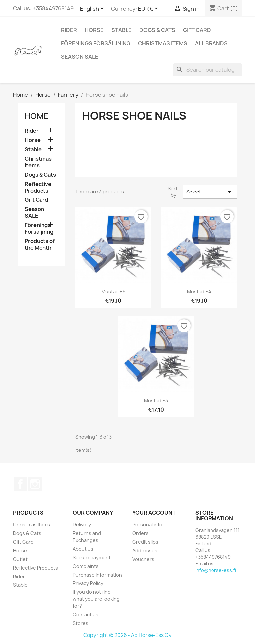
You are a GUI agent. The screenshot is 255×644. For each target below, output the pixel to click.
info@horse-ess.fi (216, 570)
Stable (122, 30)
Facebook (20, 484)
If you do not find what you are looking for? (96, 599)
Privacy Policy (88, 583)
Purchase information (97, 575)
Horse (94, 30)
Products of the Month (40, 245)
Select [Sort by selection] (210, 192)
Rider (69, 30)
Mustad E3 (156, 400)
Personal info (147, 524)
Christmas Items (163, 43)
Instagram (35, 484)
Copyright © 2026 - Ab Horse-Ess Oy (127, 635)
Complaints (86, 566)
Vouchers (143, 559)
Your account (154, 513)
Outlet (20, 559)
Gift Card (197, 30)
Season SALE (80, 57)
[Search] (208, 70)
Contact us (85, 615)
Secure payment (92, 557)
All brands (211, 43)
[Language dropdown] (93, 9)
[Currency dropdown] (149, 9)
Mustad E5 (113, 291)
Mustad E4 (199, 291)
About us (83, 549)
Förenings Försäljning (96, 43)
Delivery (82, 524)
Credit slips (145, 542)
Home (37, 116)
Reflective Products (38, 187)
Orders (141, 533)
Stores (81, 623)
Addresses (145, 550)
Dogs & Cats (157, 30)
